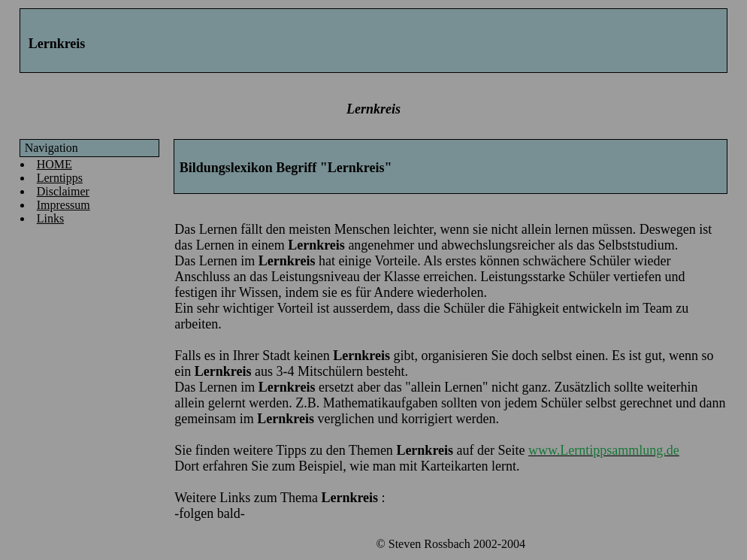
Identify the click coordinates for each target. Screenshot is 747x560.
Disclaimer (63, 191)
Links (50, 218)
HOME (54, 164)
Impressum (64, 205)
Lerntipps (60, 178)
